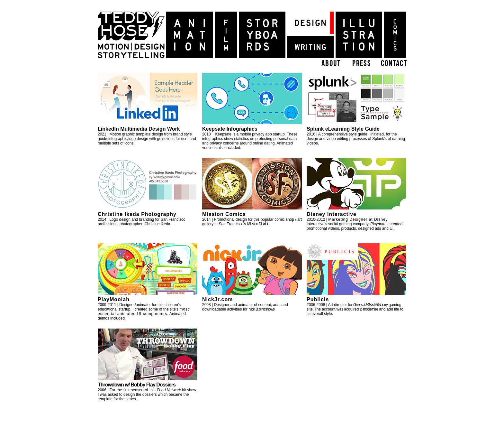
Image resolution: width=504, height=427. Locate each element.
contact (394, 63)
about (331, 63)
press (362, 63)
